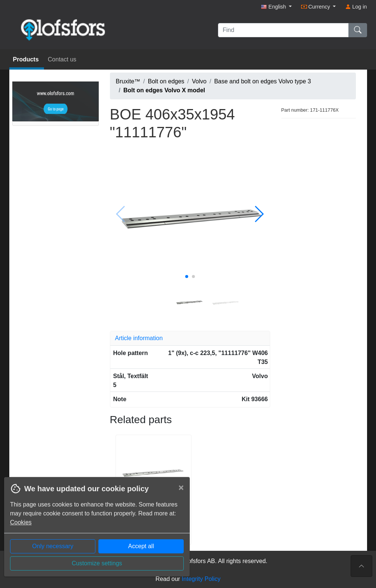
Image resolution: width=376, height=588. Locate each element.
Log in (356, 7)
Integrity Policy (201, 579)
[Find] (283, 30)
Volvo (199, 81)
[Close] (181, 488)
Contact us (62, 59)
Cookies (21, 522)
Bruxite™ (128, 81)
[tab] (190, 338)
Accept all (141, 546)
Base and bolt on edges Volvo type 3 (263, 81)
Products (27, 59)
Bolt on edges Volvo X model (164, 90)
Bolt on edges (166, 81)
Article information (139, 338)
